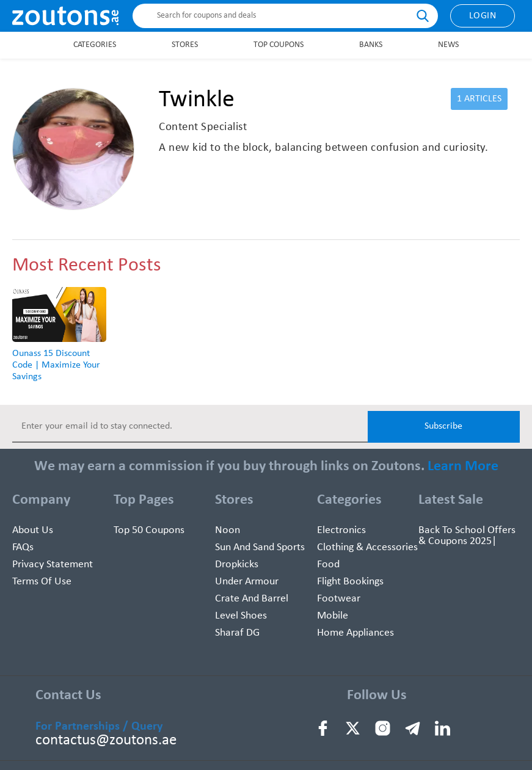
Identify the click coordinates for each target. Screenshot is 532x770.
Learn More (463, 467)
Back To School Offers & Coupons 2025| (467, 536)
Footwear (339, 599)
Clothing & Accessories (367, 547)
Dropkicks (237, 565)
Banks (371, 45)
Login (483, 16)
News (448, 45)
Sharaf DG (237, 633)
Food (328, 565)
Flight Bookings (350, 582)
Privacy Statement (53, 565)
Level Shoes (241, 616)
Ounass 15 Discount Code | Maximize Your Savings (56, 365)
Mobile (333, 616)
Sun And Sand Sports (260, 547)
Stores (185, 45)
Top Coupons (279, 45)
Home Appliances (355, 633)
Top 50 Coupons (149, 530)
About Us (33, 530)
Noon (228, 530)
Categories (95, 45)
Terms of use (42, 582)
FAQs (23, 547)
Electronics (341, 530)
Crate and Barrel (252, 599)
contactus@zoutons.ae (106, 740)
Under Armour (247, 582)
